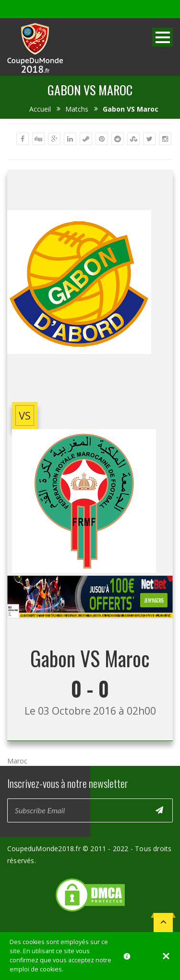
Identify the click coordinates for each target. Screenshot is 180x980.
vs (25, 415)
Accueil (40, 109)
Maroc (17, 761)
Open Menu (162, 37)
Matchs (77, 109)
